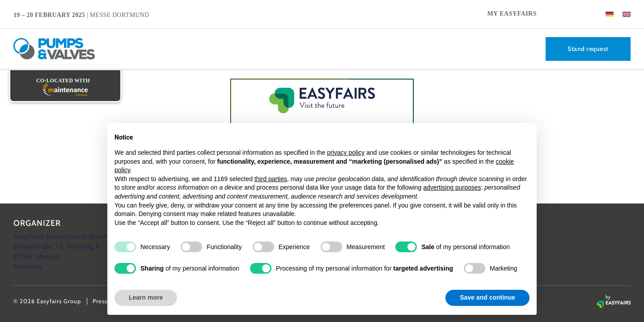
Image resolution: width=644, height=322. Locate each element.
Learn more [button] (146, 297)
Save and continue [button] (487, 297)
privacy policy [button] (346, 153)
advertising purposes (452, 187)
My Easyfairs (512, 14)
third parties (271, 179)
